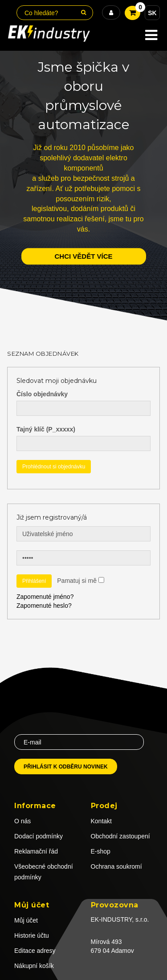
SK (152, 13)
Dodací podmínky (39, 836)
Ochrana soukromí (116, 866)
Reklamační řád (36, 851)
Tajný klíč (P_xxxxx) (46, 429)
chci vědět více (83, 256)
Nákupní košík (34, 966)
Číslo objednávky (42, 394)
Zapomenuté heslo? (44, 606)
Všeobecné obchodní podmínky (44, 872)
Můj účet (26, 920)
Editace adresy (35, 951)
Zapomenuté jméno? (45, 597)
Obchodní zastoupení (120, 836)
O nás (22, 821)
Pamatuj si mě (77, 581)
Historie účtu (32, 935)
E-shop (101, 851)
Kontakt (101, 821)
